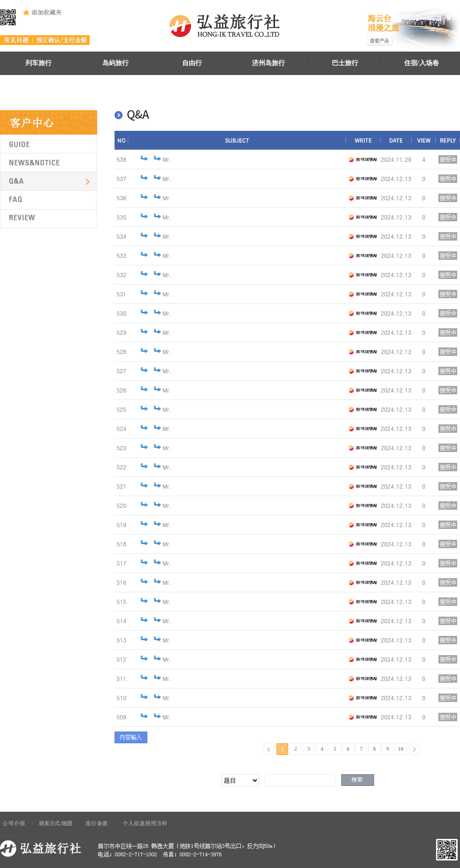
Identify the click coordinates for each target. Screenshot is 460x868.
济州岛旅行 (268, 63)
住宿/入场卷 (422, 63)
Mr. (167, 159)
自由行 (192, 63)
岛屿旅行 (115, 63)
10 (401, 749)
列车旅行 (38, 63)
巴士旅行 (345, 63)
